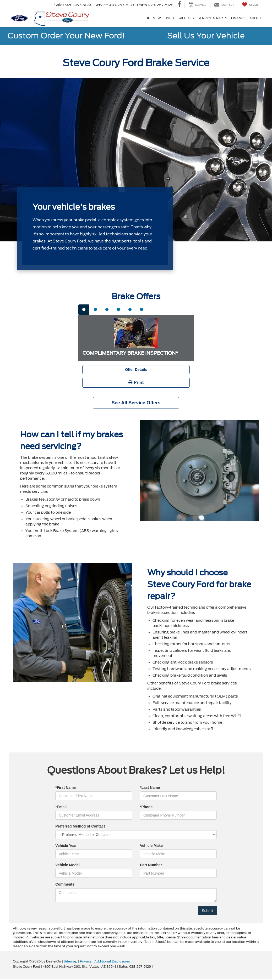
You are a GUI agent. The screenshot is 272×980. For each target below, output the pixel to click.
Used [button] (169, 18)
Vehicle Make (151, 846)
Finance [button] (238, 18)
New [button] (157, 18)
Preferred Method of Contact (80, 826)
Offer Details (136, 370)
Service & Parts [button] (213, 18)
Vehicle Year (66, 846)
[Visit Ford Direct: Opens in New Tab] (155, 967)
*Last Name (150, 788)
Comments (65, 884)
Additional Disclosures (112, 961)
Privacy (86, 961)
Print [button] (136, 383)
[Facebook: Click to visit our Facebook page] (179, 5)
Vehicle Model (67, 865)
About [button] (255, 18)
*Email (61, 807)
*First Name (66, 788)
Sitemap (70, 961)
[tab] (84, 310)
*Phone (146, 807)
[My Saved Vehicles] (250, 5)
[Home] (148, 18)
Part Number (151, 865)
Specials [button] (186, 18)
